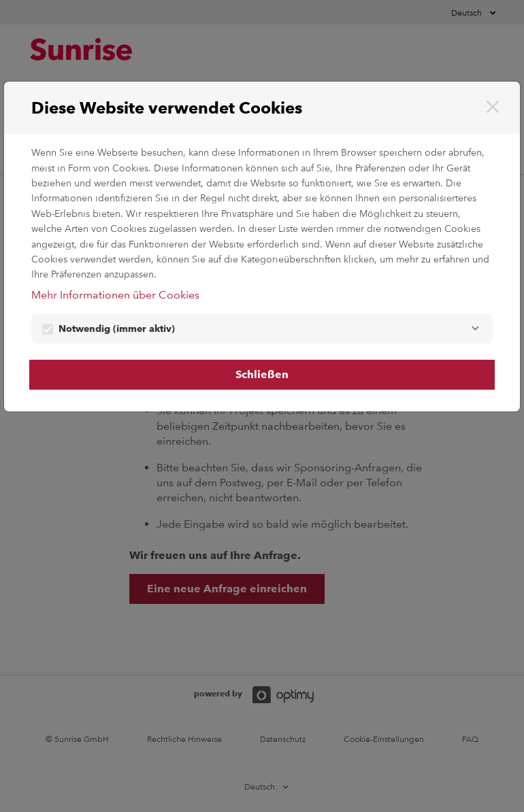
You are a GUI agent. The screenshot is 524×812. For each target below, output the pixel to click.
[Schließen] (493, 107)
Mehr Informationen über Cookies (115, 295)
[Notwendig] (475, 328)
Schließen (262, 374)
